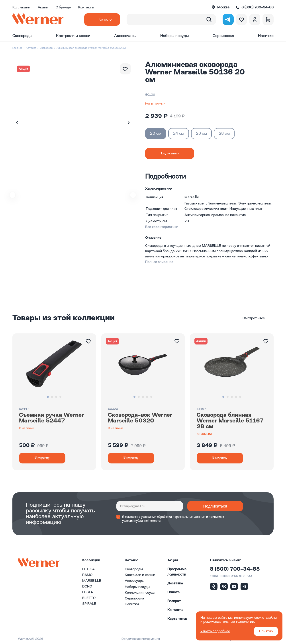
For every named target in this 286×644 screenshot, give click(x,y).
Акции (43, 8)
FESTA (88, 593)
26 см (201, 134)
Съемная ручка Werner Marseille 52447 (52, 418)
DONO (87, 587)
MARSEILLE (92, 581)
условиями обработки (156, 517)
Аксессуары (125, 36)
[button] (129, 123)
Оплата (173, 593)
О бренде (63, 8)
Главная (17, 48)
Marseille (192, 197)
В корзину (44, 458)
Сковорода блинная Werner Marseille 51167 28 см (230, 421)
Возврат (174, 602)
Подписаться (210, 507)
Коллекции (21, 8)
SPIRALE (89, 604)
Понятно (266, 631)
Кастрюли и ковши (73, 36)
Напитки (266, 36)
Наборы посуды (174, 36)
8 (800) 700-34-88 (235, 570)
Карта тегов (177, 619)
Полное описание (159, 262)
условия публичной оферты (142, 521)
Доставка (175, 584)
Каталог (106, 19)
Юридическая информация (145, 639)
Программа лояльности (177, 572)
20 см (156, 134)
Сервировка (223, 36)
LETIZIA (88, 570)
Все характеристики (162, 227)
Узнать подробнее (215, 631)
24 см (179, 134)
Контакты (86, 8)
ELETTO (89, 599)
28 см (224, 134)
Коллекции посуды (140, 593)
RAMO (87, 576)
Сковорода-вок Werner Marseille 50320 (140, 418)
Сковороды (22, 36)
